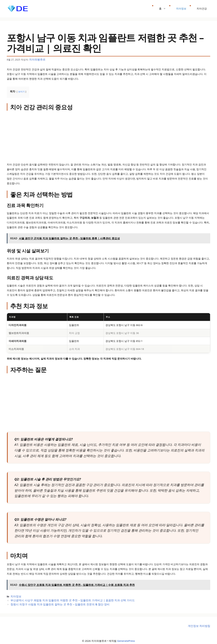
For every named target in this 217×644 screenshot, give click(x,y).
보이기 (21, 91)
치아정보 (181, 8)
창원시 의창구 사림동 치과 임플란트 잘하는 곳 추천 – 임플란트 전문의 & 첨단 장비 (54, 602)
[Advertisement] (108, 137)
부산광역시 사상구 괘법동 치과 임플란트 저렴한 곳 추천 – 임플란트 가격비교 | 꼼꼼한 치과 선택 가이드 (65, 599)
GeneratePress (126, 638)
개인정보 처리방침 (200, 623)
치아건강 (202, 8)
